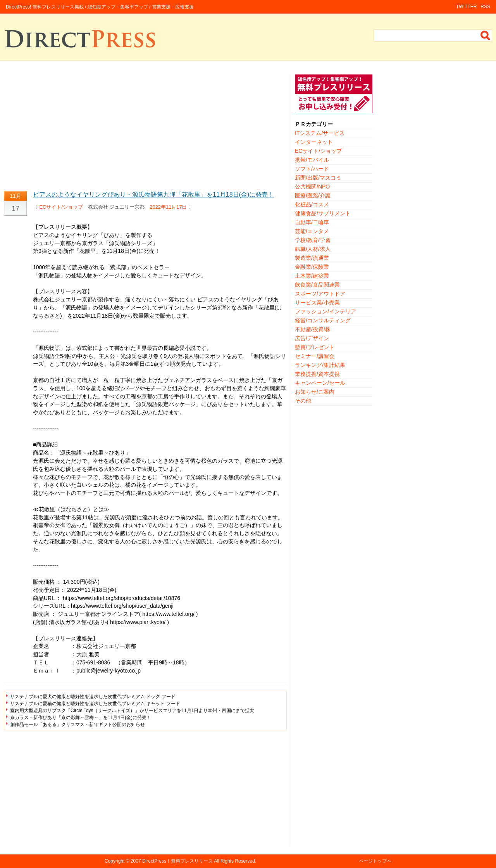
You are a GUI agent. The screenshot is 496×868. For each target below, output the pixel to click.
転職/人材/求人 (313, 249)
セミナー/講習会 (315, 356)
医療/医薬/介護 (313, 195)
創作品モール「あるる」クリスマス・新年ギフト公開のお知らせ (77, 724)
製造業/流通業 (312, 258)
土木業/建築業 (312, 276)
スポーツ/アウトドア (320, 294)
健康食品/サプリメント (323, 213)
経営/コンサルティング (323, 320)
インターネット (314, 142)
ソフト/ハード (312, 169)
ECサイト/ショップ (61, 207)
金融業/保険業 (312, 267)
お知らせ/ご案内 (315, 392)
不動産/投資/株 (313, 329)
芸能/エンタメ (312, 231)
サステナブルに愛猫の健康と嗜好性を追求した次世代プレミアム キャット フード (95, 704)
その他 (303, 401)
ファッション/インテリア (325, 311)
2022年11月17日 (168, 207)
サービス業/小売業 (317, 303)
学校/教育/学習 (313, 240)
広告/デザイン (312, 338)
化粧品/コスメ (312, 204)
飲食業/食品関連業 (317, 285)
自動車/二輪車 (312, 222)
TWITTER (466, 7)
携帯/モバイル (312, 160)
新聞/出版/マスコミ (318, 178)
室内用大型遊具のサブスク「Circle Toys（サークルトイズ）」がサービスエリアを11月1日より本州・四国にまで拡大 (132, 711)
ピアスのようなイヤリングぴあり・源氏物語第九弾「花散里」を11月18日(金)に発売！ (153, 195)
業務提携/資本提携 (317, 374)
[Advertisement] (145, 129)
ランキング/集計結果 (320, 365)
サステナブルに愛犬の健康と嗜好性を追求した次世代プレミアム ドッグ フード (93, 697)
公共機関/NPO (312, 187)
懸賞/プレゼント (315, 347)
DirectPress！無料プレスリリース (177, 861)
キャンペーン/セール (320, 383)
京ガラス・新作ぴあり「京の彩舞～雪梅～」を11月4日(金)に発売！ (81, 718)
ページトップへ (375, 861)
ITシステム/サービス (320, 133)
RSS (485, 7)
